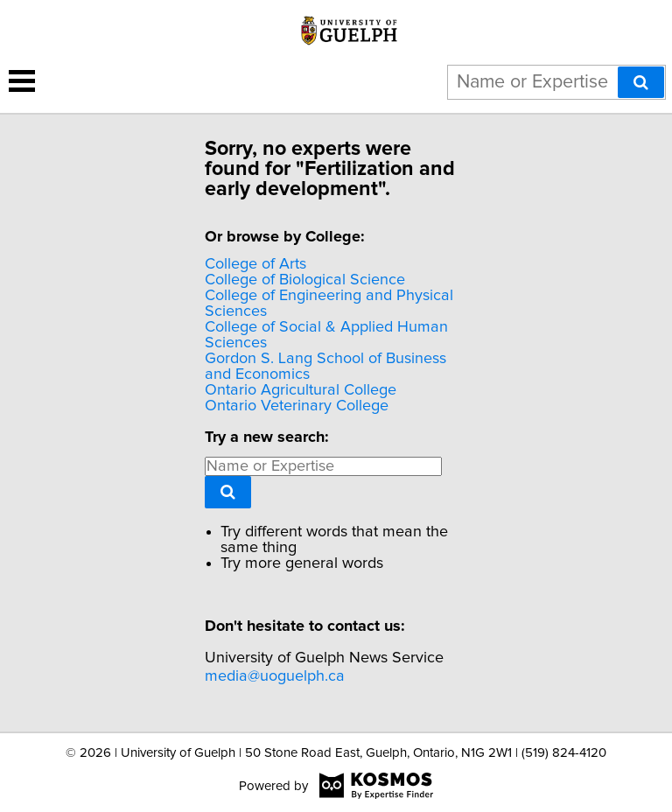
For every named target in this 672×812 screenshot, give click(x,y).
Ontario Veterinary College (297, 406)
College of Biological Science (305, 280)
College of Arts (255, 264)
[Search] (641, 82)
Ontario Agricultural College (301, 390)
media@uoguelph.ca (275, 676)
